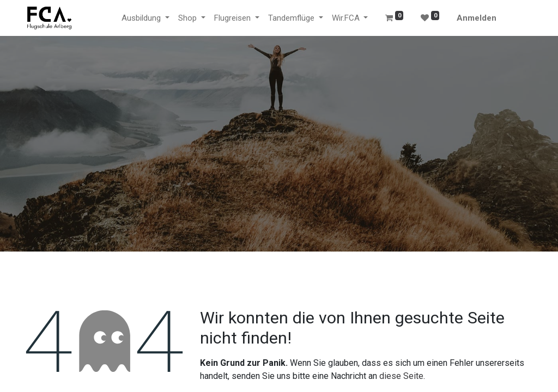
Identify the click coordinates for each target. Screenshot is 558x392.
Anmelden (477, 18)
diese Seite (401, 376)
